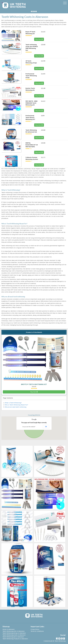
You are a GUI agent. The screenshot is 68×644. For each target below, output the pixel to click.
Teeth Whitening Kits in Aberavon (14, 631)
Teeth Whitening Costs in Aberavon (14, 635)
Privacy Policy (35, 629)
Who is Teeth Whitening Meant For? (16, 405)
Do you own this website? (29, 427)
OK (46, 427)
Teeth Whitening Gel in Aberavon (13, 637)
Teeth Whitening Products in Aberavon (15, 639)
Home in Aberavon (9, 629)
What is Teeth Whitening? (13, 403)
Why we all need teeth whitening (16, 407)
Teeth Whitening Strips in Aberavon (14, 633)
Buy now (39, 39)
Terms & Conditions (37, 631)
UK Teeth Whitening (59, 641)
